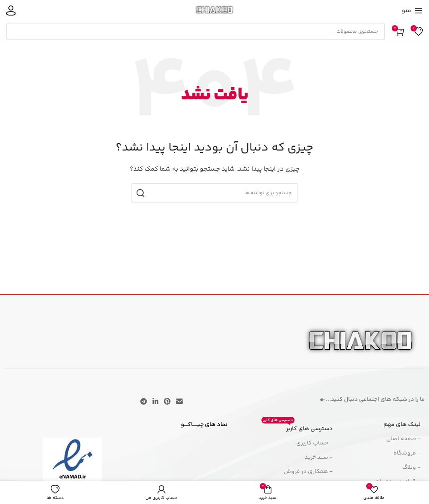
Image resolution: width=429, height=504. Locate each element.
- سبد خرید (319, 457)
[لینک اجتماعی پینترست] (167, 402)
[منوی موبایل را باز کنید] (412, 10)
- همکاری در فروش (308, 472)
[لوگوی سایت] (215, 10)
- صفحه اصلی (403, 439)
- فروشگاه (407, 453)
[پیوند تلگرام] (143, 402)
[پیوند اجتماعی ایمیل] (180, 402)
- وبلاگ (411, 468)
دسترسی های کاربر (297, 428)
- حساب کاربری (314, 443)
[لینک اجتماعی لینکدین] (155, 402)
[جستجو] (196, 31)
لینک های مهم (402, 425)
